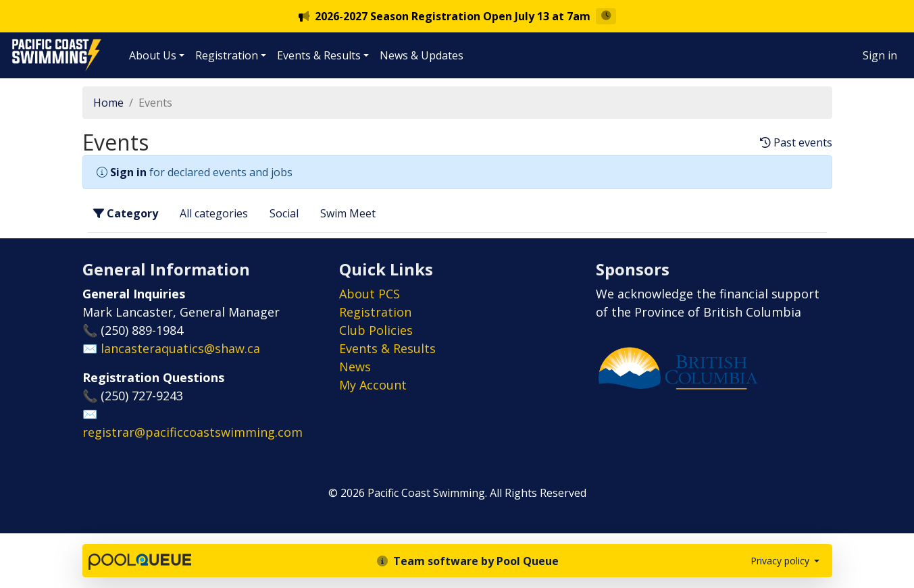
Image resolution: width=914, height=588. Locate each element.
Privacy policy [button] (781, 561)
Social (284, 213)
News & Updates (422, 55)
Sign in (880, 55)
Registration (227, 55)
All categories (214, 213)
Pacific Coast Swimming (17, 43)
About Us (153, 55)
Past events (796, 143)
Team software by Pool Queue (468, 561)
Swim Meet (348, 213)
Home (108, 103)
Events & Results (319, 55)
